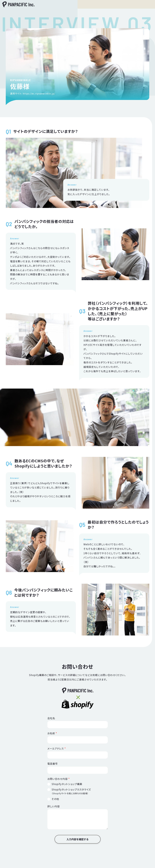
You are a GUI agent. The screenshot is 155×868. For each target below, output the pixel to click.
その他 (55, 799)
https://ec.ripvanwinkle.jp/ (39, 93)
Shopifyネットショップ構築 (67, 784)
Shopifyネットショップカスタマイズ (71, 791)
